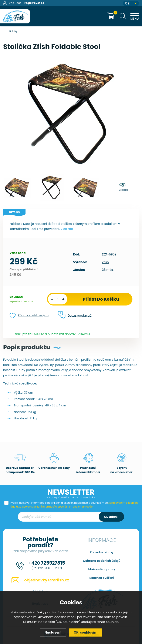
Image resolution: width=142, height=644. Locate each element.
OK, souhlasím (86, 632)
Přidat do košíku (101, 299)
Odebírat (111, 517)
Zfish (105, 262)
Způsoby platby (102, 552)
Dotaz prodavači (75, 315)
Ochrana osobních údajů (102, 561)
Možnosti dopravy (102, 569)
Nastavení (53, 632)
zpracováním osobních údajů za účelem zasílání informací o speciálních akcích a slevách (74, 505)
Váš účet (15, 3)
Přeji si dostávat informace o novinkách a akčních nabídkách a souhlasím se (74, 505)
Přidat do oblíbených (29, 316)
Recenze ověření (102, 578)
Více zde (67, 229)
